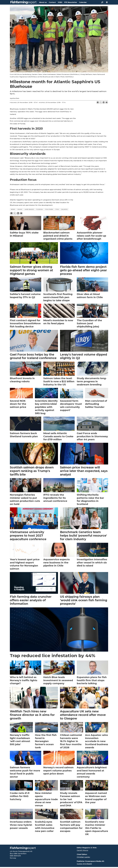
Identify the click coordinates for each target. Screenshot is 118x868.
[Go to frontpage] (24, 2)
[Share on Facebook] (98, 102)
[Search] (102, 2)
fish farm (49, 209)
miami (20, 209)
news (13, 209)
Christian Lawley (83, 857)
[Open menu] (107, 2)
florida (40, 209)
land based (29, 209)
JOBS (60, 2)
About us (43, 2)
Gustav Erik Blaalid (84, 864)
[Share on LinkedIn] (104, 102)
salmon (64, 209)
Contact (52, 2)
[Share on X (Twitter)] (101, 102)
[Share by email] (107, 102)
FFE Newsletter (71, 2)
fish (57, 209)
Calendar (83, 2)
